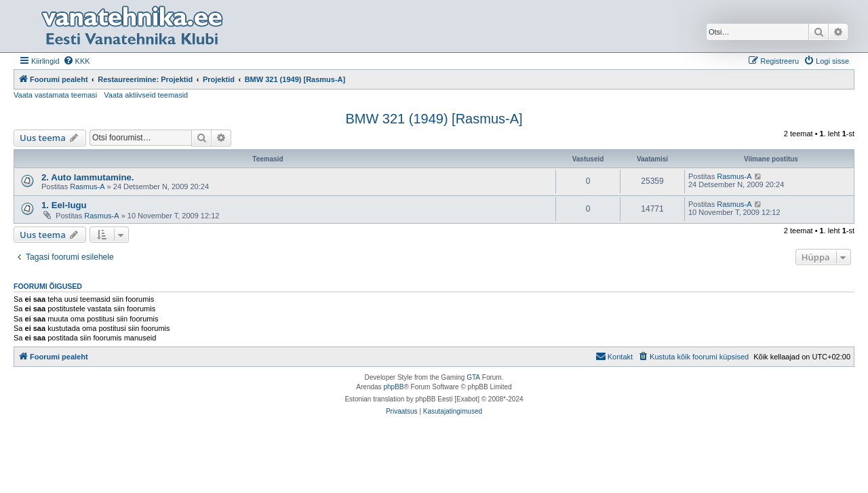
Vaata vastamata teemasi (55, 95)
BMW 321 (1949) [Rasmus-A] (434, 119)
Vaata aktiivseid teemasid (146, 95)
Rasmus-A (87, 186)
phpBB (393, 387)
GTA (473, 377)
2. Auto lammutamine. (88, 177)
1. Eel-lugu (64, 205)
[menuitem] (77, 61)
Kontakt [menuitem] (614, 356)
